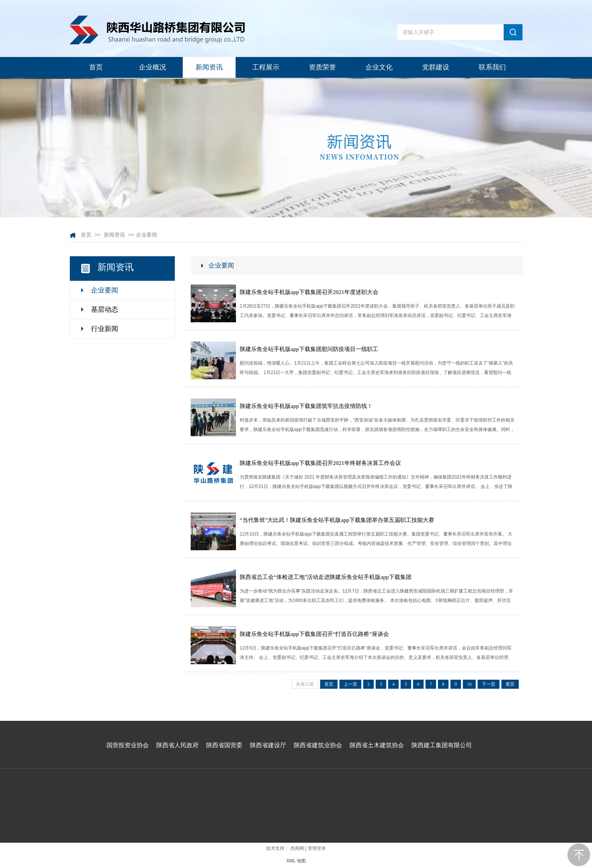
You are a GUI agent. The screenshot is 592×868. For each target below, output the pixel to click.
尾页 (510, 684)
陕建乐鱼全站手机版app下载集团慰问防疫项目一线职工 (309, 349)
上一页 (350, 684)
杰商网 (297, 848)
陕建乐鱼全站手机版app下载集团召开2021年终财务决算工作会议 (320, 463)
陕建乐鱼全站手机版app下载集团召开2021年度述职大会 (309, 292)
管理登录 (317, 848)
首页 (86, 235)
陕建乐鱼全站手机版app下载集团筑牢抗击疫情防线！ (306, 406)
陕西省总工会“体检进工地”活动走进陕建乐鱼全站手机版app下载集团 (326, 577)
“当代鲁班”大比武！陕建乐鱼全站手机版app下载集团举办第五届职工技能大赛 (337, 520)
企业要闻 (146, 235)
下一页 (489, 684)
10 (469, 684)
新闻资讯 (114, 235)
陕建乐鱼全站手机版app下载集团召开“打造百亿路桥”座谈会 (314, 634)
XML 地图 (296, 861)
